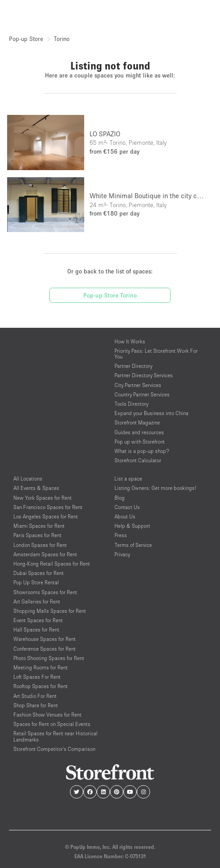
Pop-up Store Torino (110, 295)
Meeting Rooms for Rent (41, 667)
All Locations (28, 479)
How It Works (130, 341)
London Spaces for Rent (40, 545)
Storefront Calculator (138, 460)
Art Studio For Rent (35, 696)
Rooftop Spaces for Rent (41, 686)
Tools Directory (131, 404)
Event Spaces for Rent (38, 620)
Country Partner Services (142, 394)
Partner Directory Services (144, 375)
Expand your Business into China (151, 413)
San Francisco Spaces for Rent (48, 507)
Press (121, 535)
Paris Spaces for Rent (37, 535)
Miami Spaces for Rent (39, 526)
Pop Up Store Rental (36, 582)
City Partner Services (138, 385)
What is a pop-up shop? (142, 451)
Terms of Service (133, 545)
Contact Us (127, 507)
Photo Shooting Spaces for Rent (49, 658)
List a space (128, 479)
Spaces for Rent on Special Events (52, 724)
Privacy (122, 554)
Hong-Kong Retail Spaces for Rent (52, 564)
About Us (125, 516)
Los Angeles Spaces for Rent (46, 516)
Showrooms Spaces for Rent (45, 592)
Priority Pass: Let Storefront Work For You (156, 354)
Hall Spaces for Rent (36, 630)
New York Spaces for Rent (43, 498)
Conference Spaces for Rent (45, 649)
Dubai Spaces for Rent (39, 573)
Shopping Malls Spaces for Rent (50, 611)
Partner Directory (133, 366)
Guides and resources (139, 432)
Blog (120, 498)
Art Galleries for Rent (37, 601)
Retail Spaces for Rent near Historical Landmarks (55, 736)
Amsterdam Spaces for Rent (45, 554)
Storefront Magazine (137, 422)
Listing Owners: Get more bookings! (155, 488)
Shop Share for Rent (36, 705)
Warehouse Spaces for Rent (45, 639)
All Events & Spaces (36, 488)
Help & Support (132, 526)
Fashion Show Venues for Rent (47, 715)
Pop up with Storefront (140, 442)
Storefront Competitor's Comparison (54, 749)
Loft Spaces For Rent (37, 677)
